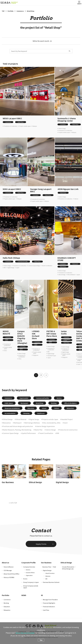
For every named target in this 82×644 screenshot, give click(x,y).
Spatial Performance (29, 433)
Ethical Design (62, 275)
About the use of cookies (25, 633)
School (44, 408)
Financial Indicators (49, 607)
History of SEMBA (9, 577)
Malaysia (35, 126)
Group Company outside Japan (31, 587)
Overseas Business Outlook (51, 582)
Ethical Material (71, 275)
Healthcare (41, 413)
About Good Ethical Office (11, 574)
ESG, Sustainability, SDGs (52, 423)
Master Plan (38, 430)
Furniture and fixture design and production (18, 426)
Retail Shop (21, 122)
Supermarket (24, 398)
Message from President (50, 600)
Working (54, 403)
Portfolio (6, 595)
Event (79, 364)
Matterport (18, 423)
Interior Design (62, 129)
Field (54, 567)
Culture (57, 408)
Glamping (26, 413)
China (5, 351)
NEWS (24, 595)
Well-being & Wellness (32, 423)
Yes (41, 640)
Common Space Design (34, 266)
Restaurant (75, 264)
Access (25, 579)
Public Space (9, 403)
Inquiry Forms (41, 544)
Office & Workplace (70, 403)
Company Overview (29, 567)
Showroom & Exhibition (12, 408)
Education (31, 408)
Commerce (8, 122)
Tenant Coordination (47, 266)
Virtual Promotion (50, 573)
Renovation (7, 423)
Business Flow (47, 567)
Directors (28, 570)
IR (42, 595)
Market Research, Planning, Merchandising (17, 430)
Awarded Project (52, 356)
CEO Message (8, 570)
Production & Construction (11, 126)
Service (59, 398)
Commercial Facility (23, 262)
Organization (29, 575)
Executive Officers (30, 573)
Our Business (46, 563)
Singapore (36, 355)
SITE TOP (14, 503)
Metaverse (48, 576)
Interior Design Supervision (45, 426)
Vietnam (76, 199)
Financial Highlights (49, 603)
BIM (5, 268)
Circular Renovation (68, 567)
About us (5, 563)
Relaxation (70, 408)
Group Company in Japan (31, 582)
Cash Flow (46, 610)
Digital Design (11, 268)
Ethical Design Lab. (68, 569)
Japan (18, 268)
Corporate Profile (28, 563)
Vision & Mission (9, 567)
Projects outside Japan (25, 126)
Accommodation (10, 413)
